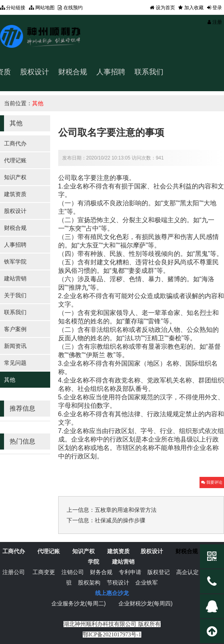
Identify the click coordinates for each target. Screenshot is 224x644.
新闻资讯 (15, 346)
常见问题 (15, 363)
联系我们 (15, 312)
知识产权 (15, 177)
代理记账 (15, 160)
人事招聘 (111, 72)
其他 (38, 103)
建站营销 (15, 278)
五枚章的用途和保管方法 (126, 510)
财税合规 (73, 72)
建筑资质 (15, 194)
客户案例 (15, 329)
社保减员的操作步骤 (120, 520)
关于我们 (15, 295)
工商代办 (15, 143)
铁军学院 (15, 262)
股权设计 (35, 72)
